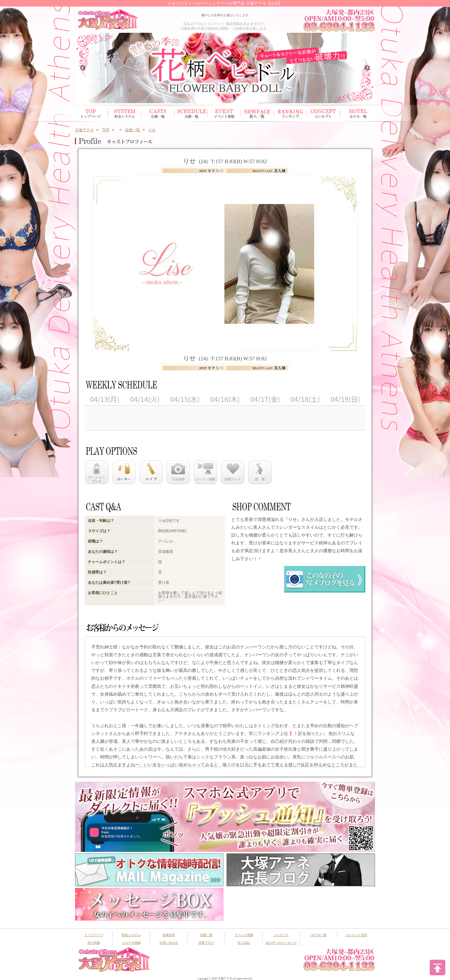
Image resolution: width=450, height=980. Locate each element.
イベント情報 (224, 113)
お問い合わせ (169, 943)
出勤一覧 (206, 935)
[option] (225, 68)
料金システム (131, 935)
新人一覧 (257, 113)
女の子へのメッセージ (281, 943)
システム (125, 113)
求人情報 (94, 943)
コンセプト (323, 113)
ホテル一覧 (357, 113)
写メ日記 (244, 943)
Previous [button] (83, 68)
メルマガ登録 (131, 943)
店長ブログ (206, 943)
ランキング (290, 113)
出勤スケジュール (191, 113)
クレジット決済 (356, 935)
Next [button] (367, 68)
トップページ (92, 113)
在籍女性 (158, 113)
